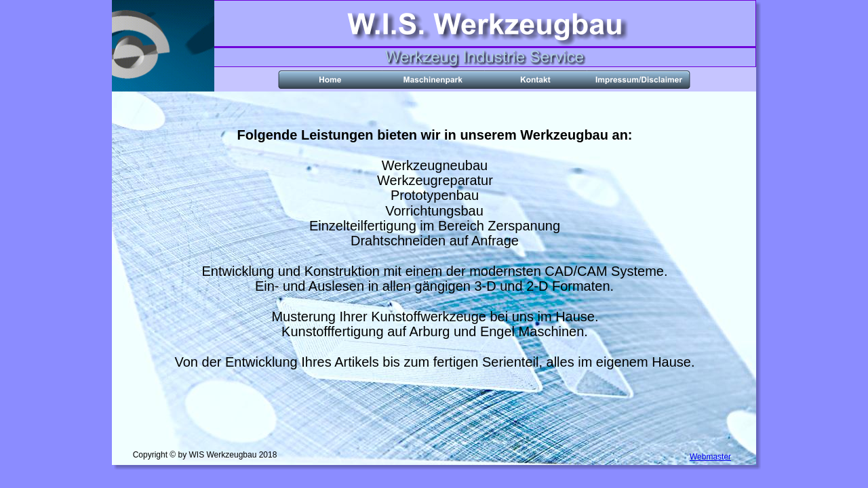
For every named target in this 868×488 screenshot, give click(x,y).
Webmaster (710, 457)
